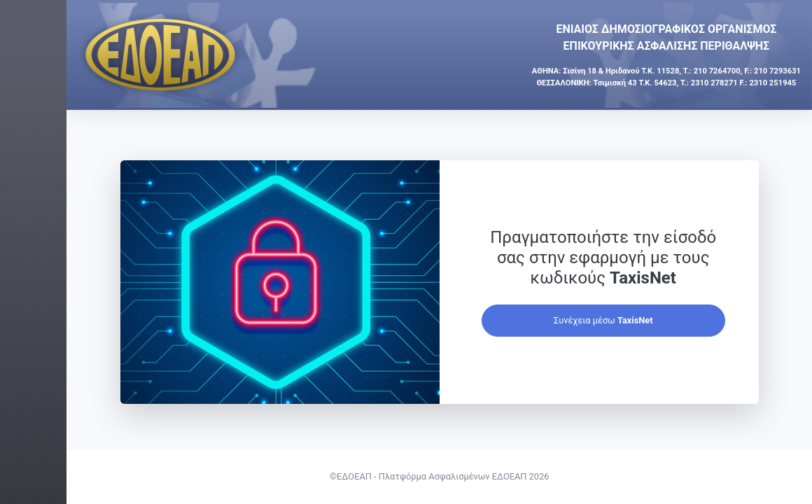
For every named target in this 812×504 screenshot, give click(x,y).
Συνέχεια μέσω (655, 320)
